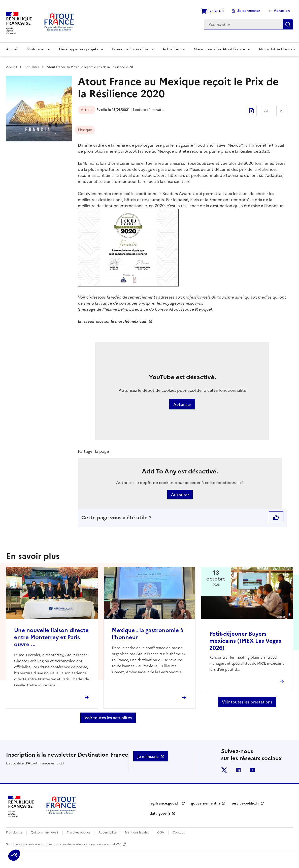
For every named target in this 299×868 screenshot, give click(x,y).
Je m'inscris (148, 756)
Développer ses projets (78, 49)
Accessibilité (108, 832)
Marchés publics (78, 832)
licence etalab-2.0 (108, 844)
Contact (179, 832)
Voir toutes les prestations (247, 702)
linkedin (238, 770)
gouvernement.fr (206, 803)
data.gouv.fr (160, 813)
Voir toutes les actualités (108, 718)
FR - (284, 49)
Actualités (171, 49)
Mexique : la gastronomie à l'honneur (148, 634)
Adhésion (282, 11)
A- (282, 111)
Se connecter (249, 11)
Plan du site (14, 832)
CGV (161, 832)
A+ (267, 111)
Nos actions (269, 49)
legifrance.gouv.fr (165, 803)
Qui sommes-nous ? (45, 832)
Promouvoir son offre (130, 49)
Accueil (12, 49)
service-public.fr (245, 803)
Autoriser (182, 404)
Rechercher (288, 24)
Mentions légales (137, 832)
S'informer (36, 49)
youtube (252, 770)
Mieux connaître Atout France (219, 49)
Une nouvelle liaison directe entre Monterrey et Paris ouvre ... (51, 637)
